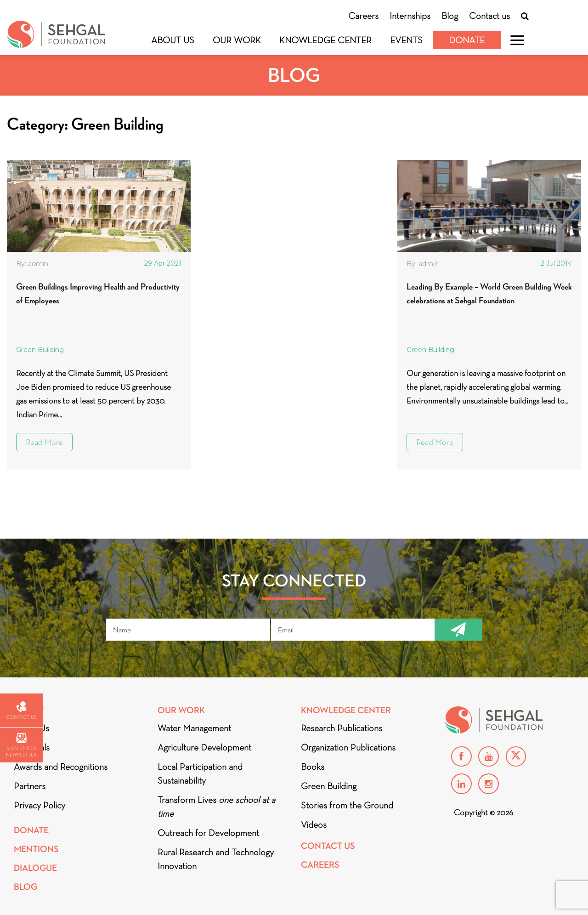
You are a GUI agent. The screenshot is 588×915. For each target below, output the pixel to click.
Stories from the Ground (347, 805)
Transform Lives (216, 807)
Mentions (36, 849)
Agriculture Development (204, 747)
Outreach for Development (208, 833)
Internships (410, 16)
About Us (173, 40)
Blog (450, 16)
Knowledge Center (325, 40)
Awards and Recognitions (61, 767)
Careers (363, 16)
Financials (32, 747)
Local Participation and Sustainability (200, 773)
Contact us (489, 16)
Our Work (237, 40)
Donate (467, 40)
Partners (30, 786)
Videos (314, 824)
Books (313, 767)
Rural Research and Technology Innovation (216, 859)
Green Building (40, 350)
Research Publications (342, 728)
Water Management (194, 728)
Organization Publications (348, 747)
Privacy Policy (40, 805)
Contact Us (328, 846)
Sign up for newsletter (21, 745)
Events (406, 40)
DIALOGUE (35, 868)
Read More (44, 442)
